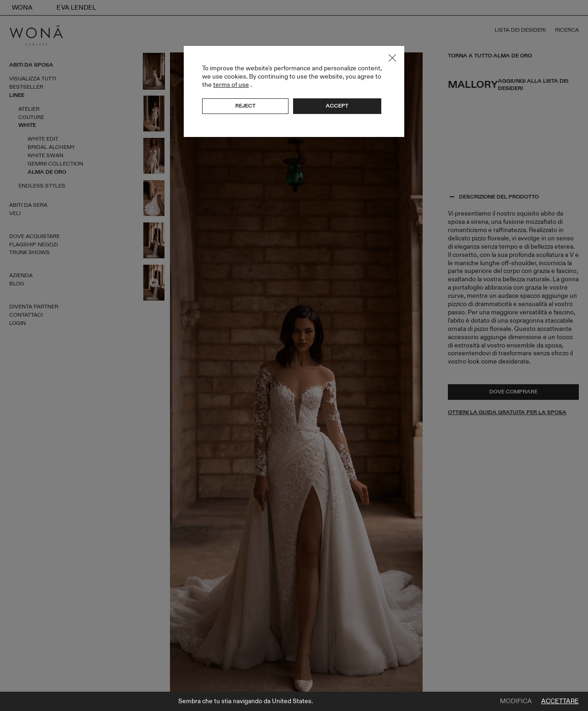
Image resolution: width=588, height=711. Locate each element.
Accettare (560, 701)
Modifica (516, 701)
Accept (337, 106)
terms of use (231, 85)
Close (392, 58)
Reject (245, 106)
